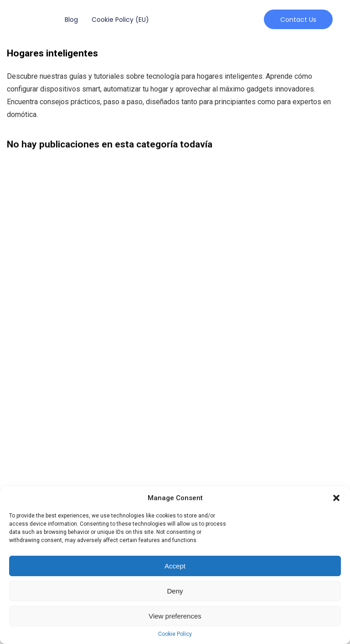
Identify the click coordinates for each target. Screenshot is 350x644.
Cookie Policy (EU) (120, 20)
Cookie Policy (175, 634)
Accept (175, 566)
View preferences (175, 616)
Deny (175, 591)
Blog (71, 20)
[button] (336, 498)
